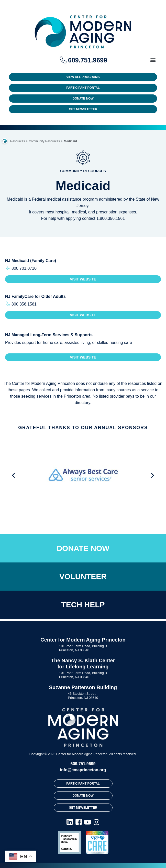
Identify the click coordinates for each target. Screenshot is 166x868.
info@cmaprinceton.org (83, 770)
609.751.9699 (83, 764)
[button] (153, 60)
